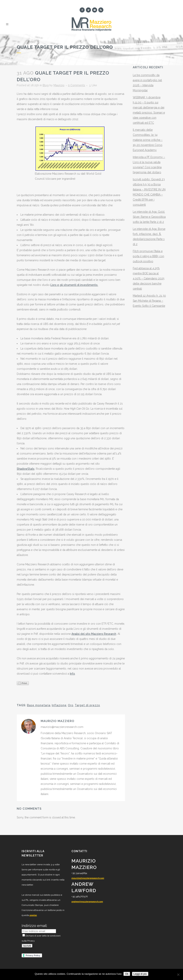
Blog (46, 85)
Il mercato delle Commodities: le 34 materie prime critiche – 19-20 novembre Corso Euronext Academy (148, 140)
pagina (33, 915)
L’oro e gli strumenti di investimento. (74, 285)
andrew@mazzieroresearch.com (87, 902)
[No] (178, 975)
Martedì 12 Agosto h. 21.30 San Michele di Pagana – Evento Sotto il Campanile (149, 301)
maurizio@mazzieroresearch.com (88, 878)
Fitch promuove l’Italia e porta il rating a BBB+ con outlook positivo (148, 256)
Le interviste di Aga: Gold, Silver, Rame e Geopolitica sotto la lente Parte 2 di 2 (149, 217)
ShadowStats (26, 469)
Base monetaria (39, 705)
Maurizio (59, 85)
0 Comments (77, 85)
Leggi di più (140, 974)
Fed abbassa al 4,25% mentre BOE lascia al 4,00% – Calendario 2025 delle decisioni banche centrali (149, 278)
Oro (71, 705)
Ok (127, 974)
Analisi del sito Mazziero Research (94, 634)
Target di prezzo (87, 705)
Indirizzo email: (34, 926)
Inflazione (59, 705)
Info (72, 674)
